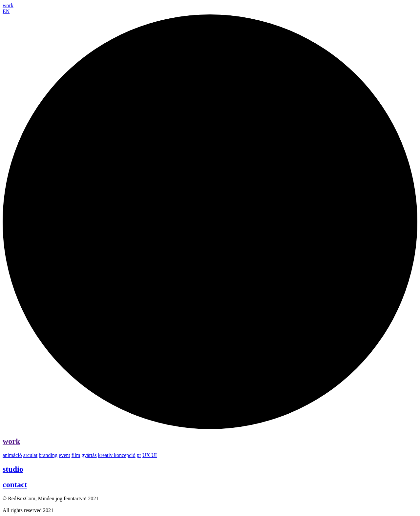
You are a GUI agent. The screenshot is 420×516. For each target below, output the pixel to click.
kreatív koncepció (117, 455)
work (11, 441)
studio (13, 469)
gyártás (89, 455)
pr (139, 455)
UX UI (150, 455)
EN (6, 11)
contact (15, 485)
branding (48, 455)
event (64, 455)
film (76, 455)
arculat (31, 455)
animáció (12, 455)
